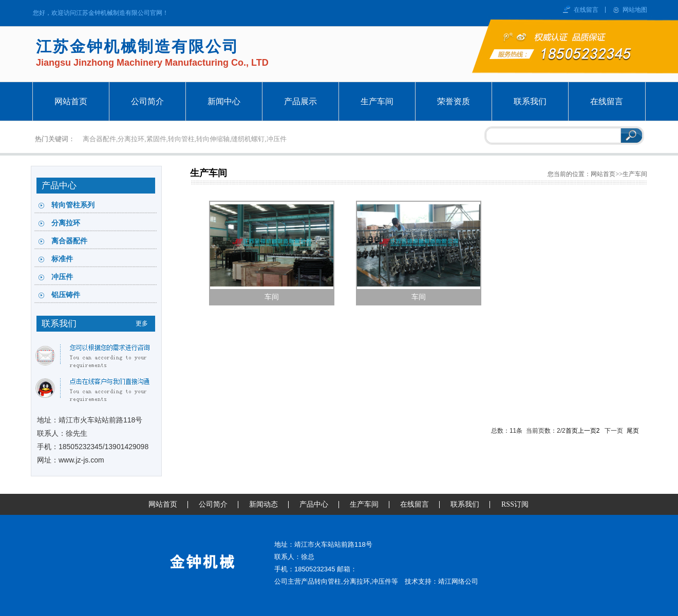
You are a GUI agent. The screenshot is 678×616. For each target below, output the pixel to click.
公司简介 (213, 504)
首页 (572, 431)
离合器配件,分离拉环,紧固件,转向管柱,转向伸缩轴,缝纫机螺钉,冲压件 (185, 139)
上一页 (587, 431)
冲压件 (62, 277)
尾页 (633, 431)
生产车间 (209, 173)
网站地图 (635, 10)
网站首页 (603, 174)
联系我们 (465, 504)
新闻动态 (263, 504)
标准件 (62, 259)
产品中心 (314, 504)
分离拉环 (66, 223)
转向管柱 (328, 581)
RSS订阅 (515, 504)
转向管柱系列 (73, 205)
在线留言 (586, 10)
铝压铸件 (66, 295)
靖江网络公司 (458, 581)
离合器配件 (69, 241)
